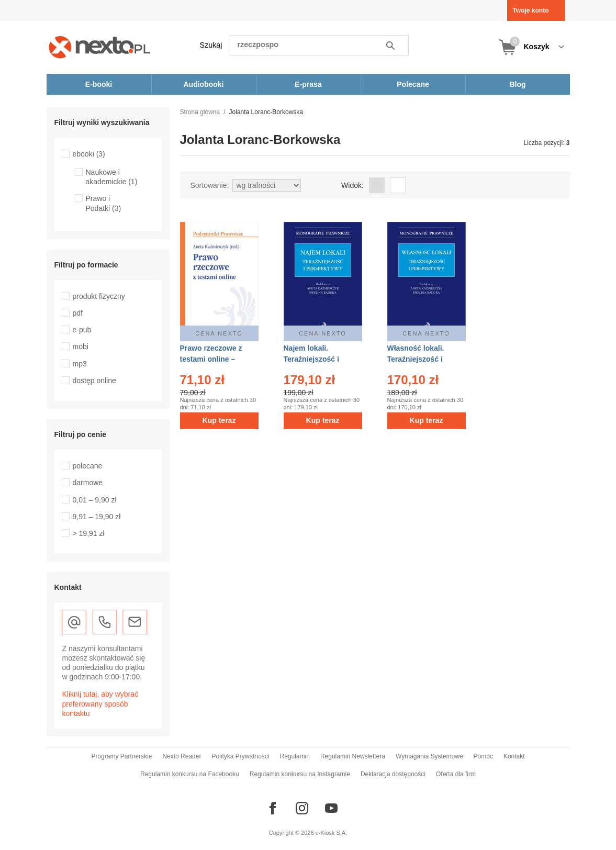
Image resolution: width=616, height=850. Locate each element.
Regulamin (295, 756)
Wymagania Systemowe (429, 756)
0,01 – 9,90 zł (95, 500)
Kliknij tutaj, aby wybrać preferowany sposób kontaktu (100, 703)
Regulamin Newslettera (353, 756)
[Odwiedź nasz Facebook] (273, 808)
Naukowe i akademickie (112, 177)
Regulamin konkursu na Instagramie (300, 774)
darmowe (88, 483)
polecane (88, 466)
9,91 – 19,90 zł (97, 517)
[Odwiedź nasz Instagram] (302, 808)
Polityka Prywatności (240, 756)
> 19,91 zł (89, 533)
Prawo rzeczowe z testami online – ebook (211, 359)
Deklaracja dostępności (393, 774)
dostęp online (94, 381)
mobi (81, 346)
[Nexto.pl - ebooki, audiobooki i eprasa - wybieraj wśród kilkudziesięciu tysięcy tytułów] (100, 47)
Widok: (352, 185)
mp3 (80, 364)
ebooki (89, 154)
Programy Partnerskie (121, 756)
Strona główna (200, 112)
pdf (78, 313)
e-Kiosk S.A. (332, 833)
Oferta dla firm (456, 774)
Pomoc (483, 756)
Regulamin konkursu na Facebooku (190, 774)
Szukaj (211, 45)
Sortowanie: (210, 185)
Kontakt (514, 756)
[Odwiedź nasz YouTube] (331, 808)
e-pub (82, 330)
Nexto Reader (182, 756)
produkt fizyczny (99, 296)
